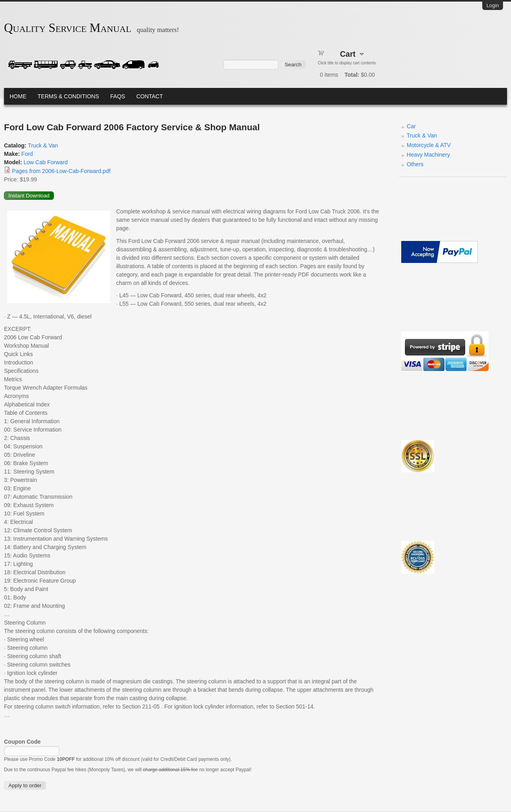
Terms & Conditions (68, 96)
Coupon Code (22, 742)
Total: (352, 75)
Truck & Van (43, 145)
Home (18, 96)
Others (415, 164)
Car (411, 126)
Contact (150, 96)
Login (493, 5)
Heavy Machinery (428, 155)
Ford (27, 154)
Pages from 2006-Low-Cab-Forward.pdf (61, 171)
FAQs (118, 96)
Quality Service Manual (68, 28)
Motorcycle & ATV (429, 145)
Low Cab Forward (46, 162)
